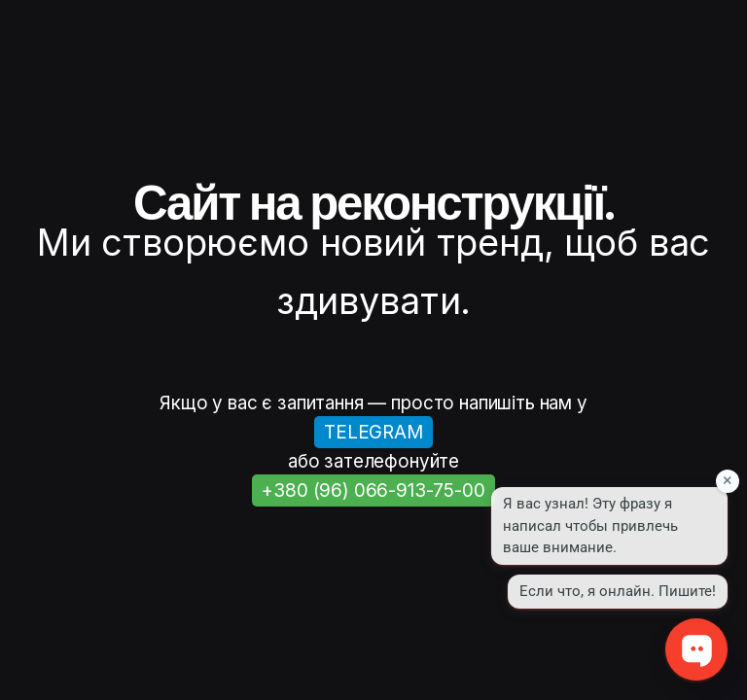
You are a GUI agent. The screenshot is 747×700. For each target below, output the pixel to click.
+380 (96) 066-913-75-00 (373, 490)
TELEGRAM (373, 432)
